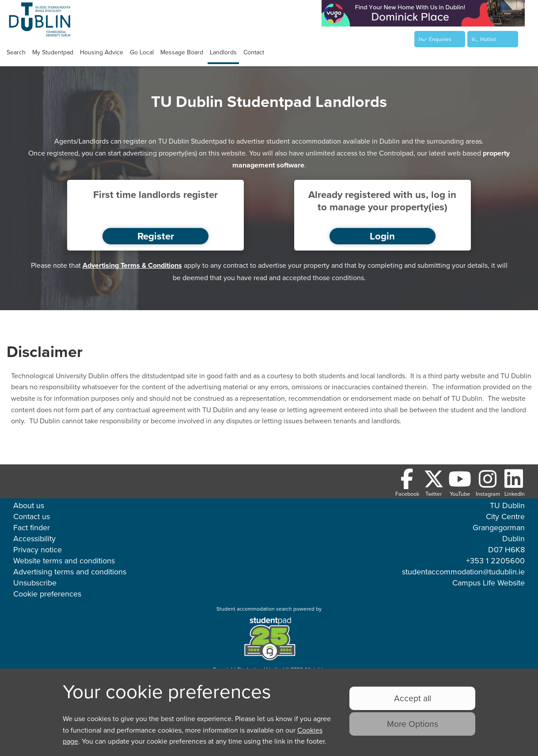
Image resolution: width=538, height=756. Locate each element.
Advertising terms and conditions (70, 572)
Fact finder (32, 527)
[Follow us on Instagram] (488, 483)
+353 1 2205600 (495, 560)
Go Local (142, 52)
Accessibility (34, 538)
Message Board (182, 52)
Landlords (223, 52)
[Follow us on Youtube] (460, 483)
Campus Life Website (489, 583)
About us (29, 505)
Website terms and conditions (64, 560)
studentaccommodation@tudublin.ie (463, 572)
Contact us (32, 516)
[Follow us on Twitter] (434, 483)
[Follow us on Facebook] (407, 483)
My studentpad (53, 52)
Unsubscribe (35, 583)
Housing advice (102, 52)
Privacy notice (38, 549)
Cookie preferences (47, 594)
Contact (254, 52)
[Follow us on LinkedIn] (515, 483)
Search (16, 52)
